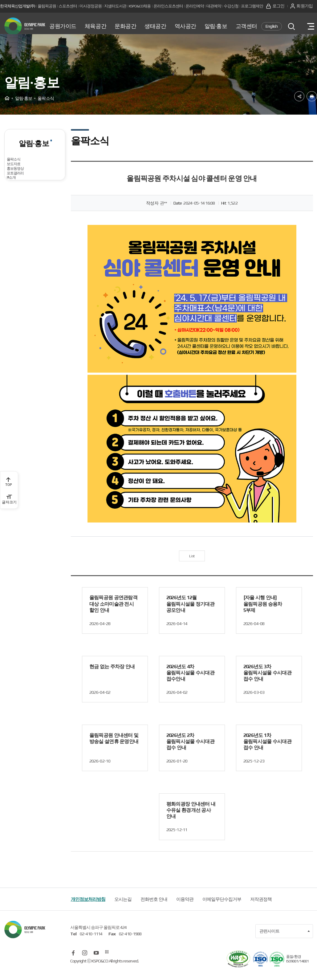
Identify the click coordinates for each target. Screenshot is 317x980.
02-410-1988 (130, 943)
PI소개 (16, 239)
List (192, 563)
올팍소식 (19, 172)
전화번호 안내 (154, 908)
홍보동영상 (21, 205)
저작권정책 (261, 908)
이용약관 (185, 908)
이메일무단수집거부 (222, 908)
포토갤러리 (21, 222)
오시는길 (123, 908)
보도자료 (19, 188)
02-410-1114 (91, 943)
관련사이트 (285, 940)
